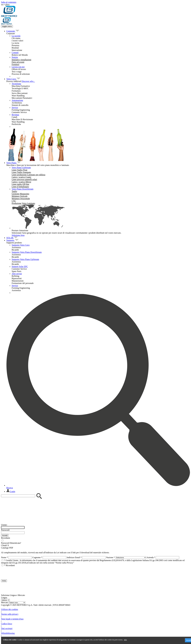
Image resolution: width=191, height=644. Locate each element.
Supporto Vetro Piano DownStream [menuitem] (27, 252)
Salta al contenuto (9, 2)
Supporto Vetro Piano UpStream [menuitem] (25, 259)
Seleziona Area (18, 235)
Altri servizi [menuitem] (17, 274)
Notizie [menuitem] (15, 57)
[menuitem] (11, 31)
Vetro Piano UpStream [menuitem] (21, 168)
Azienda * (151, 557)
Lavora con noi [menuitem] (18, 67)
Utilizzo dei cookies (10, 609)
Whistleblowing (8, 633)
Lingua (4, 598)
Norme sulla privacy (10, 614)
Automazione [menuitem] (17, 100)
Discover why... (28, 81)
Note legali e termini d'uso (12, 619)
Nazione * (110, 557)
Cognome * (37, 557)
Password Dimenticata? (11, 543)
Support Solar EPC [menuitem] (20, 266)
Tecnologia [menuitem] (16, 84)
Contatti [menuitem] (15, 53)
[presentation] (21, 572)
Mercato (5, 602)
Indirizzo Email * (74, 557)
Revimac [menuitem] (15, 115)
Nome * (4, 557)
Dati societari (7, 628)
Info (125, 640)
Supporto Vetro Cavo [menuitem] (21, 245)
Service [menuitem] (15, 108)
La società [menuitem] (16, 36)
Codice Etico (7, 624)
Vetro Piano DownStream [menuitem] (23, 189)
